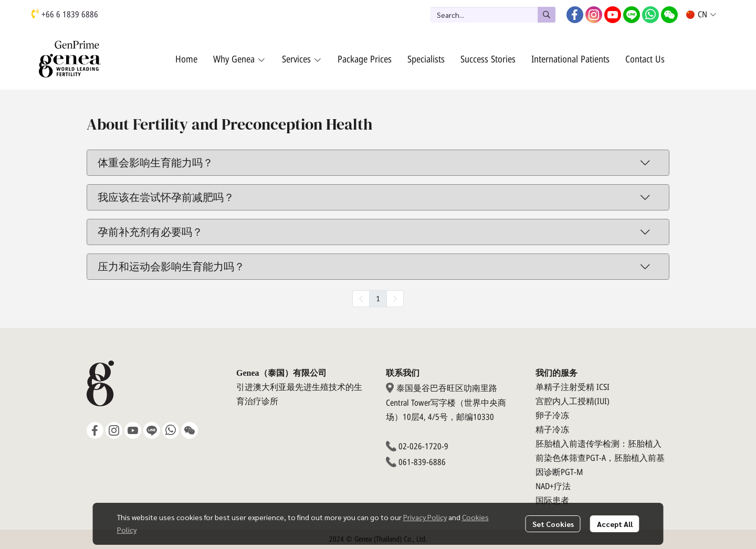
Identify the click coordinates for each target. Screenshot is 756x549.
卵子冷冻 (552, 416)
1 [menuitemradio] (378, 298)
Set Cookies (553, 524)
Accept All (615, 524)
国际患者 (552, 501)
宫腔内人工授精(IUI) (573, 402)
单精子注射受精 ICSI (573, 387)
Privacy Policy (425, 517)
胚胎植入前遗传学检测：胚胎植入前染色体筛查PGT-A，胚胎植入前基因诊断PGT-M (600, 458)
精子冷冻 (552, 430)
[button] (493, 15)
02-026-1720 (420, 447)
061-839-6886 (422, 462)
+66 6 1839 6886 (70, 15)
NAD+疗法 (553, 487)
